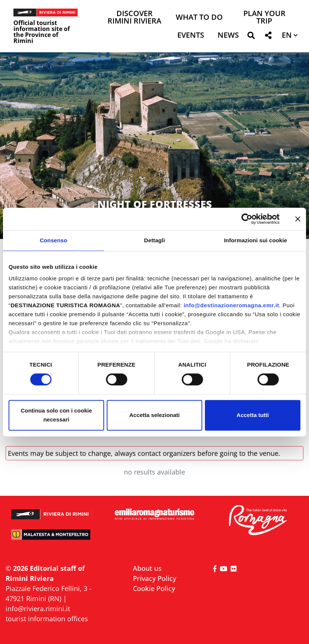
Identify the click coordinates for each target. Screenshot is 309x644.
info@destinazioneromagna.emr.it (231, 305)
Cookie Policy (154, 588)
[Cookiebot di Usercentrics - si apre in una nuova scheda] (247, 219)
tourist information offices (47, 619)
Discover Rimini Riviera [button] (134, 18)
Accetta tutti (253, 415)
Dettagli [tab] (154, 240)
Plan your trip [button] (264, 18)
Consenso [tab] (54, 240)
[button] (251, 37)
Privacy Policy (154, 578)
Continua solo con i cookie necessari (56, 415)
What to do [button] (199, 18)
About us (147, 568)
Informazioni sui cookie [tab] (255, 240)
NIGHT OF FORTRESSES (155, 204)
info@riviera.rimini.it (38, 609)
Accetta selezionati (154, 415)
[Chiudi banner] (298, 219)
